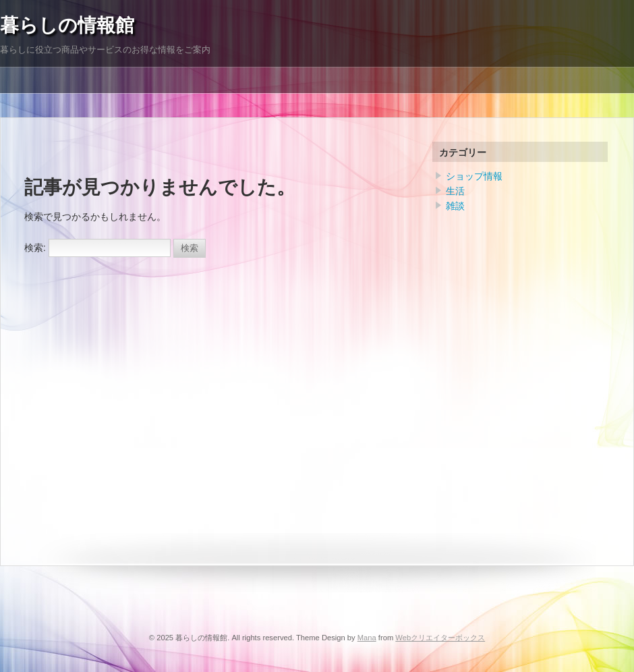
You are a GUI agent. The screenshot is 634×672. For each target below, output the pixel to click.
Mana (367, 638)
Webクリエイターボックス (440, 638)
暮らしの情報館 (67, 25)
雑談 (455, 206)
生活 (455, 191)
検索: (35, 248)
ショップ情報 (474, 176)
